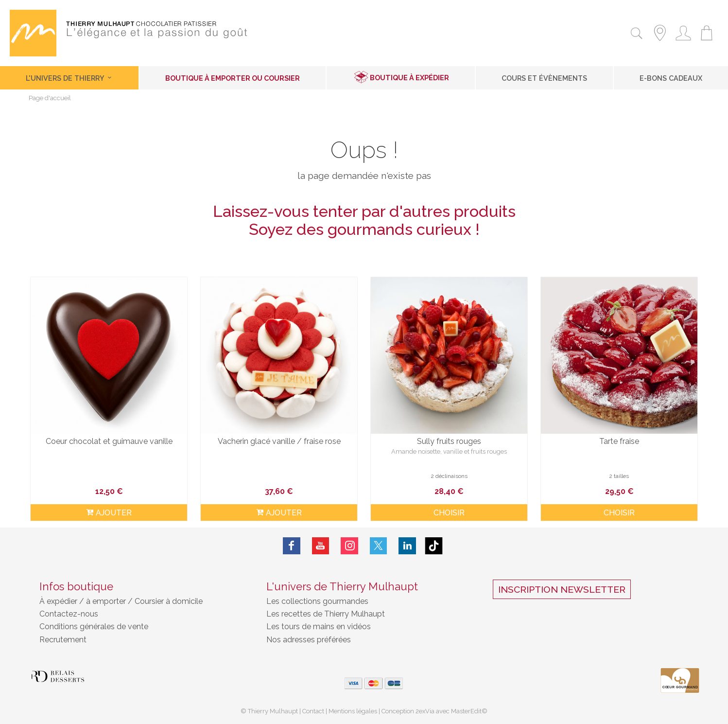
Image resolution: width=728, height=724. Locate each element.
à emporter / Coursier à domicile (143, 601)
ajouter (109, 513)
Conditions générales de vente (94, 627)
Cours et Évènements (544, 78)
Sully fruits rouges (449, 441)
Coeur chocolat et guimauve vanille (109, 441)
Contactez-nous (69, 614)
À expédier (59, 601)
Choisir (449, 513)
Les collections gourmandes (317, 601)
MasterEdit (466, 711)
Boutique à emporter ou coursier (233, 78)
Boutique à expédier (409, 78)
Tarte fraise (619, 441)
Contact (313, 711)
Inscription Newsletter (562, 589)
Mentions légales (353, 711)
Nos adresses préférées (309, 640)
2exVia (426, 711)
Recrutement (63, 640)
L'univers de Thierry (69, 78)
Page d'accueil (50, 98)
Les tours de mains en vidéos (319, 627)
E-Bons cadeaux (671, 78)
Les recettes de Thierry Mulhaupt (326, 614)
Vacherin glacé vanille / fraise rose (279, 441)
